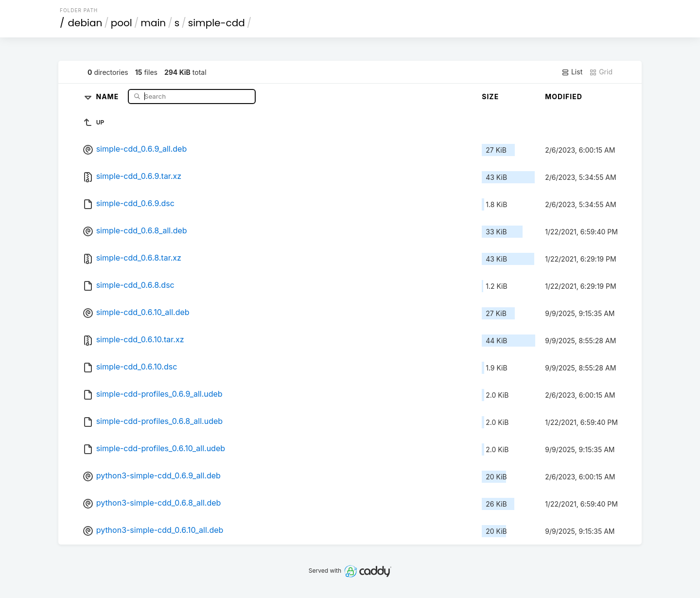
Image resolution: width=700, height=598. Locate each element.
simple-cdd (217, 23)
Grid (601, 72)
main (153, 23)
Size (490, 97)
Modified (564, 97)
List (572, 72)
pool (122, 23)
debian (85, 23)
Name (109, 96)
